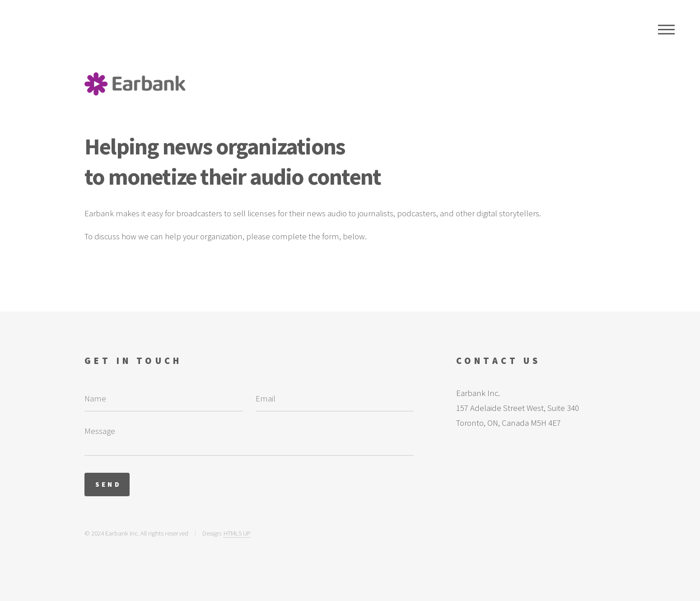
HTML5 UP (237, 533)
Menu (666, 29)
